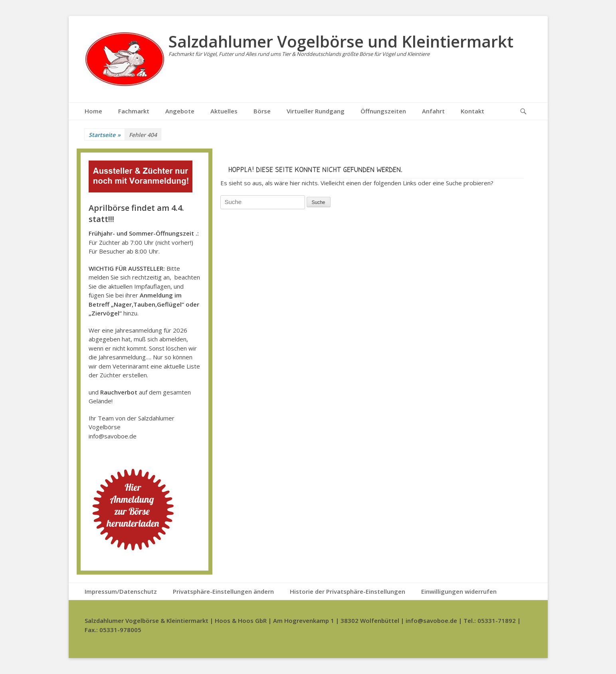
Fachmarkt (134, 111)
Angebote (180, 111)
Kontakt (472, 111)
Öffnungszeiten (383, 111)
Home (93, 111)
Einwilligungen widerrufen (459, 591)
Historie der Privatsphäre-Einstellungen (348, 591)
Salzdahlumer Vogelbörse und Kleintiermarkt (341, 41)
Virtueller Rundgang (316, 111)
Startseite (105, 135)
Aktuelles (224, 111)
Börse (262, 111)
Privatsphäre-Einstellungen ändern (223, 591)
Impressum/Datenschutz (121, 591)
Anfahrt (433, 111)
